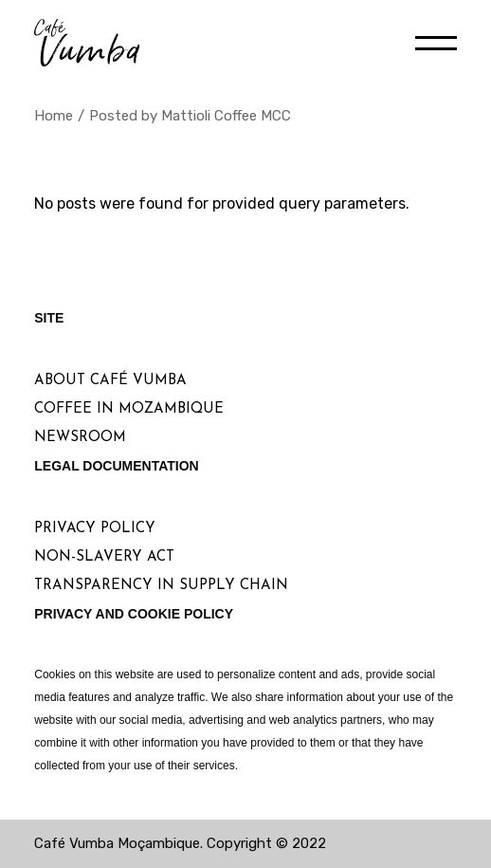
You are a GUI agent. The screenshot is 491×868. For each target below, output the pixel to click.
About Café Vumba (110, 381)
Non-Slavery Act (104, 557)
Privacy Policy (95, 529)
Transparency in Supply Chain (161, 586)
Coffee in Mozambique (129, 409)
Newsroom (80, 438)
